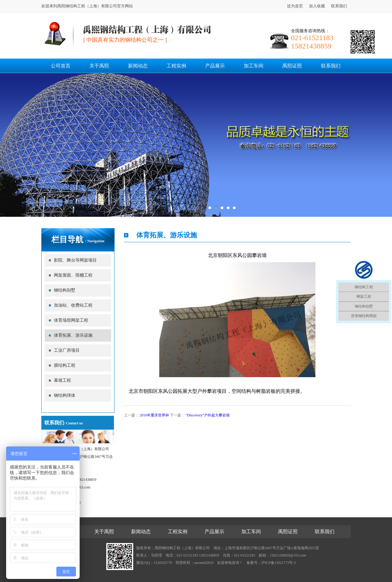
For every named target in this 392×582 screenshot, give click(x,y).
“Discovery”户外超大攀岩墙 (208, 415)
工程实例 (176, 66)
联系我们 (339, 6)
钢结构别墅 (65, 290)
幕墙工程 (62, 380)
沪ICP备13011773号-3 (278, 563)
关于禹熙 (99, 66)
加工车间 (254, 66)
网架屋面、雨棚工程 (73, 275)
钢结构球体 (65, 395)
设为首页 (295, 6)
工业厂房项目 (67, 350)
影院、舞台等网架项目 (75, 260)
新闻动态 (138, 66)
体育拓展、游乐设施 (73, 335)
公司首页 (61, 66)
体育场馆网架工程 (71, 320)
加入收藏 (317, 6)
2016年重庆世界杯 (154, 415)
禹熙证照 (292, 66)
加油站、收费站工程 (73, 305)
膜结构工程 (65, 365)
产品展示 (215, 66)
